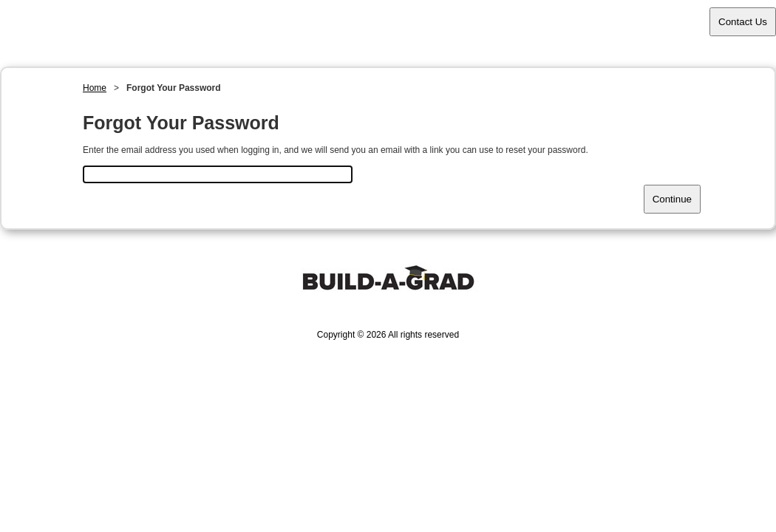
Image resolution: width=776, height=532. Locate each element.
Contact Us (743, 22)
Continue (672, 199)
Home (95, 88)
